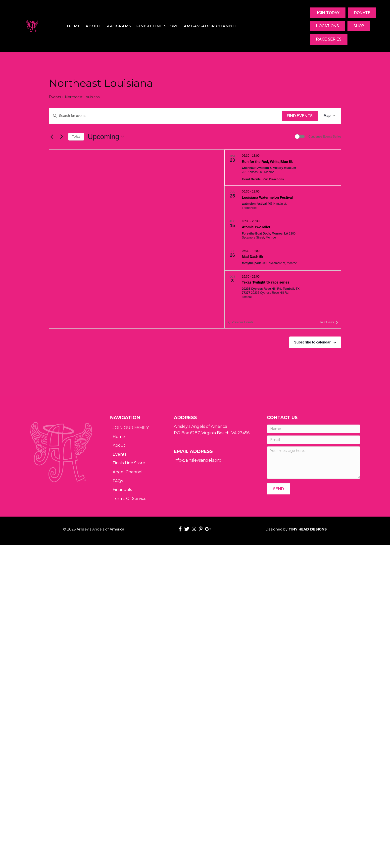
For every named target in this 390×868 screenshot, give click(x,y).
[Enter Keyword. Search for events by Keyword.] (165, 116)
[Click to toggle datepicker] (106, 137)
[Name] (314, 429)
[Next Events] (61, 137)
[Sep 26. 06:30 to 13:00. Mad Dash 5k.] (283, 258)
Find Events (300, 116)
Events (55, 97)
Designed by (296, 529)
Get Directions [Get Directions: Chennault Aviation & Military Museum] (274, 179)
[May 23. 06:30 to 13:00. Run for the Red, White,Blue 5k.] (283, 168)
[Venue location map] (137, 239)
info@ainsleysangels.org (198, 460)
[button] (278, 489)
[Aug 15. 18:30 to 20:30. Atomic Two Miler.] (283, 230)
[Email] (314, 440)
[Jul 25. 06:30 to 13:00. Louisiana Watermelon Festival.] (283, 200)
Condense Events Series (325, 137)
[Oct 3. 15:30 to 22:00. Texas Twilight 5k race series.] (283, 287)
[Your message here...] (314, 463)
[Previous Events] (52, 137)
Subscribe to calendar (312, 342)
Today (76, 137)
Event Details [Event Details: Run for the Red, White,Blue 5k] (251, 179)
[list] (283, 231)
